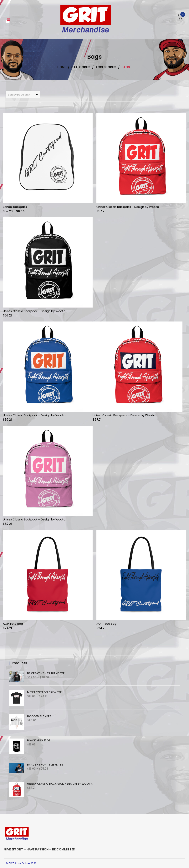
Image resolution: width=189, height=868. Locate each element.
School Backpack (15, 207)
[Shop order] (23, 95)
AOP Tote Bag (13, 624)
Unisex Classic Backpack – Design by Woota (128, 207)
